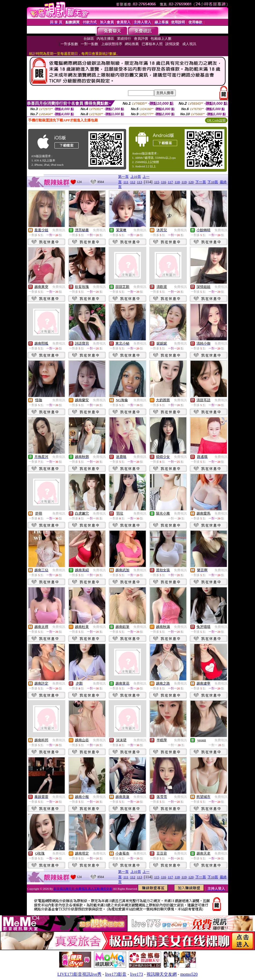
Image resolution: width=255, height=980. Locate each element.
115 (157, 182)
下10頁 (213, 182)
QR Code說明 (216, 120)
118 (177, 182)
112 (133, 182)
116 (164, 182)
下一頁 (201, 182)
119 (184, 182)
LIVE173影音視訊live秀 (79, 974)
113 (139, 182)
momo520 (189, 974)
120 (191, 182)
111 (126, 182)
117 (170, 182)
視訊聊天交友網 (162, 974)
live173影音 (116, 974)
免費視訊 (59, 230)
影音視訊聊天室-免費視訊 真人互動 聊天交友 (83, 889)
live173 (137, 974)
